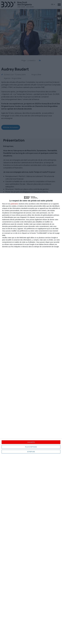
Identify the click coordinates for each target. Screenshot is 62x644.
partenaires (14, 204)
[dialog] (31, 419)
